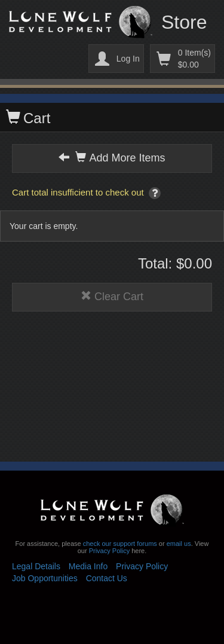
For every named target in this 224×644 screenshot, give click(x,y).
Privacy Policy (109, 551)
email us (179, 544)
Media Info (88, 566)
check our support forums (119, 544)
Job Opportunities (45, 578)
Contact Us (107, 578)
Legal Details (36, 566)
